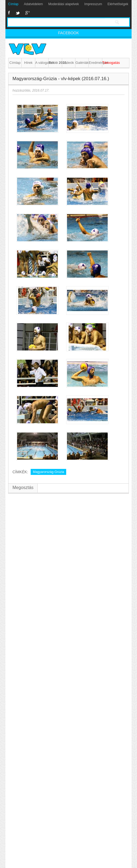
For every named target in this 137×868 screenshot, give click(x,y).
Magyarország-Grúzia (48, 472)
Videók (69, 63)
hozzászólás (21, 90)
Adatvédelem (33, 4)
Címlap (13, 4)
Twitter (18, 13)
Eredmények (95, 63)
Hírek (28, 63)
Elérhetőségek (118, 4)
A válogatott (42, 63)
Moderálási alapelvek (64, 4)
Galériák (82, 63)
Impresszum (93, 4)
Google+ (28, 13)
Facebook (9, 13)
